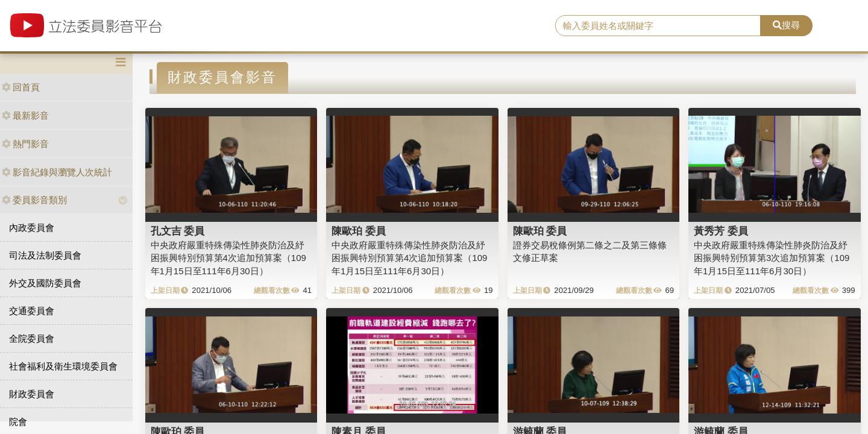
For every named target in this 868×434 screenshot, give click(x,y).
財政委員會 (32, 394)
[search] (658, 26)
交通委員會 (32, 311)
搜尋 (786, 25)
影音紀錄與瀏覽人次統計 (57, 172)
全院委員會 (32, 338)
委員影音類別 (34, 200)
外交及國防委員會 (45, 283)
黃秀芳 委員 (721, 231)
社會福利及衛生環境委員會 (63, 366)
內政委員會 (32, 228)
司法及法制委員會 (45, 255)
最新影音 (25, 115)
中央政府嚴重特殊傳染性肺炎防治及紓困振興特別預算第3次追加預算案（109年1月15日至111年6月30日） (772, 258)
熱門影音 (25, 144)
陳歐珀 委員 (359, 231)
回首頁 (21, 87)
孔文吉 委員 (178, 231)
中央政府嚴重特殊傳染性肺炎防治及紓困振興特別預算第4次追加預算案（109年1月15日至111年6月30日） (228, 258)
